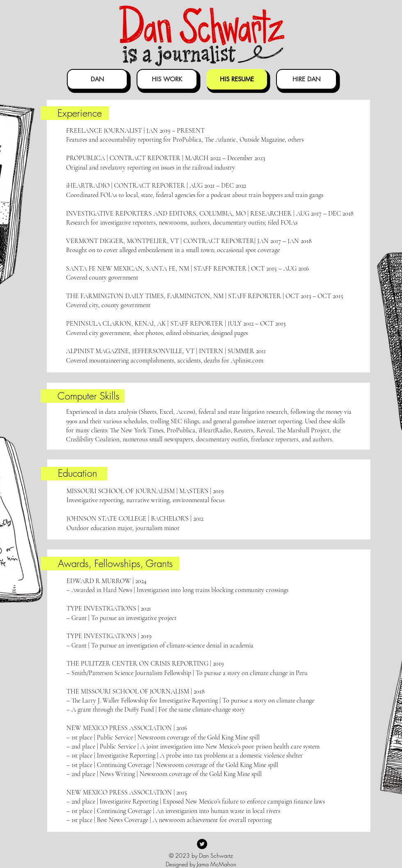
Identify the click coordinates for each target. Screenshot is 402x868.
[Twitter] (202, 844)
